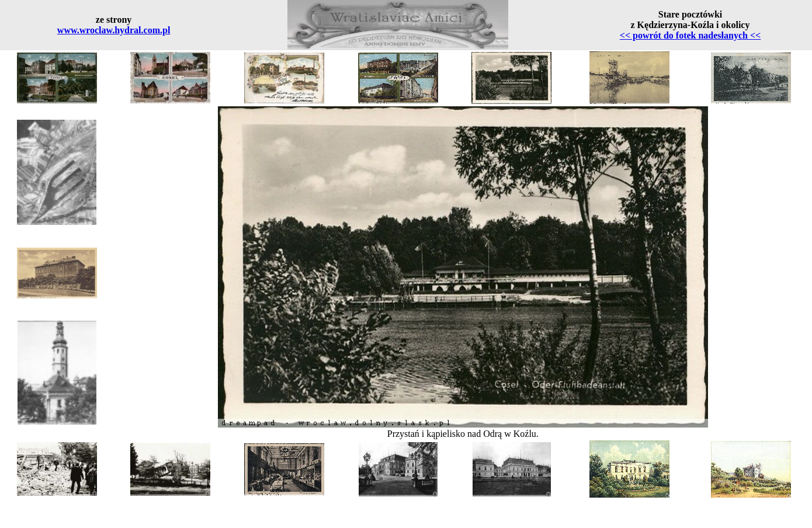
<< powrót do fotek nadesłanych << (690, 35)
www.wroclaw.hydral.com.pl (114, 30)
